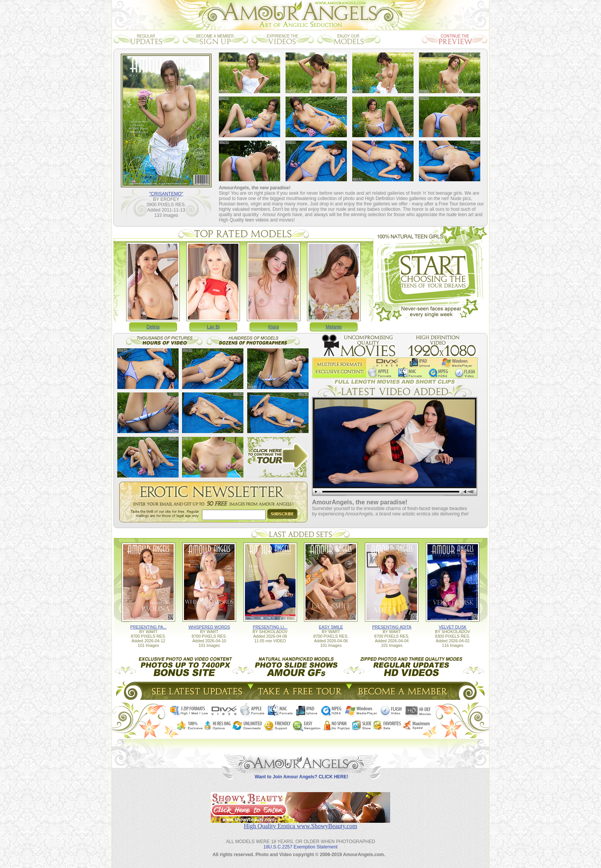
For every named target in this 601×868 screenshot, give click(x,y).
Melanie (334, 327)
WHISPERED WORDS (209, 627)
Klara (274, 327)
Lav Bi (213, 327)
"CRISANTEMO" (166, 194)
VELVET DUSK (453, 627)
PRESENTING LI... (270, 627)
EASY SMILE (331, 627)
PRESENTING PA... (149, 627)
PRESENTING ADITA (392, 627)
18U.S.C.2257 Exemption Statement (300, 847)
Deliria (153, 327)
